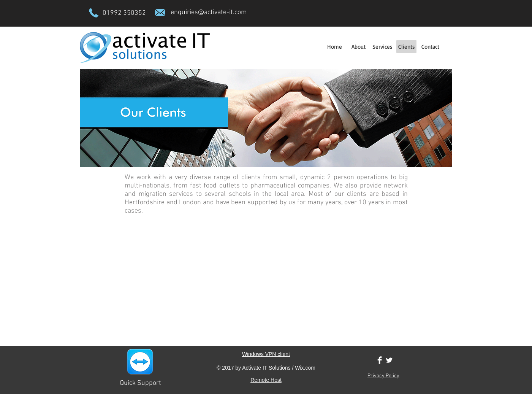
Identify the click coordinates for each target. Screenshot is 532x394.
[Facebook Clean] (380, 360)
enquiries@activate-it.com (209, 12)
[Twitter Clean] (389, 360)
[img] (114, 239)
